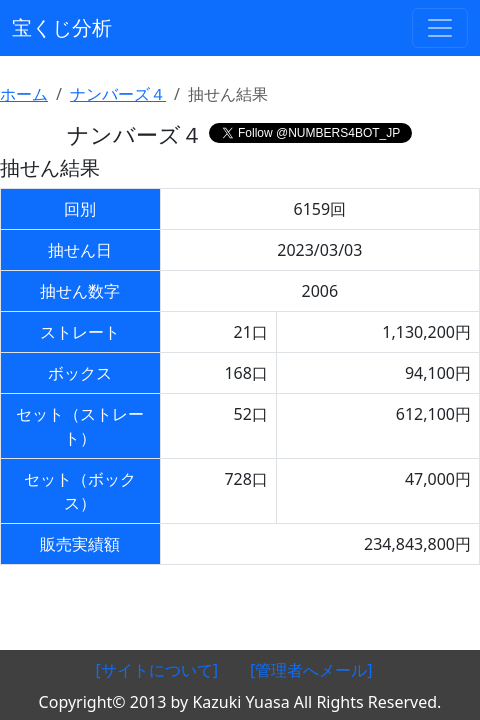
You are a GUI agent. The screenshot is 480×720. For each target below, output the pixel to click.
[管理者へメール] (311, 670)
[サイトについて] (156, 670)
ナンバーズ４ (118, 94)
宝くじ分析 (62, 27)
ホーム (24, 94)
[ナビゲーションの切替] (440, 28)
